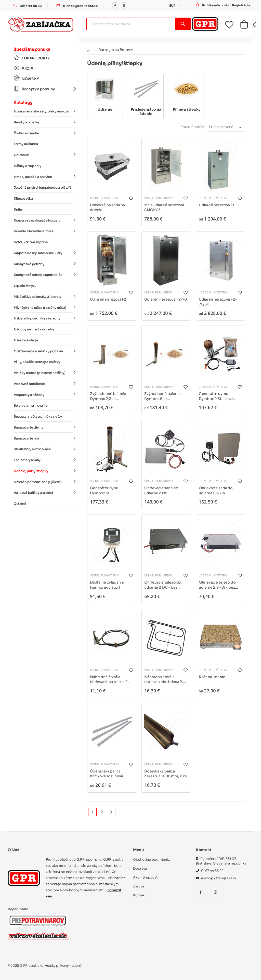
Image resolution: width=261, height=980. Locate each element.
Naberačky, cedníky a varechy (43, 318)
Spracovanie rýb (43, 438)
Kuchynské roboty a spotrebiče (43, 275)
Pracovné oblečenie (43, 384)
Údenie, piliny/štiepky (43, 471)
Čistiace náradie (43, 133)
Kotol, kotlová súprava (31, 242)
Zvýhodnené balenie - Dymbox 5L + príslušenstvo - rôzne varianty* (164, 396)
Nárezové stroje (26, 340)
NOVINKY (26, 79)
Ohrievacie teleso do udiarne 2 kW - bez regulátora (163, 585)
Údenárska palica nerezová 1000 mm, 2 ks (166, 774)
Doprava (140, 868)
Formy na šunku (26, 144)
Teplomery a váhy (43, 460)
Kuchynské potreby (43, 264)
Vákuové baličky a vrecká (43, 493)
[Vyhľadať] (183, 24)
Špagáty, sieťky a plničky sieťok (38, 417)
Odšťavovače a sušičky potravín (43, 351)
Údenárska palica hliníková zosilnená (107, 774)
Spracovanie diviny (43, 427)
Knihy (18, 210)
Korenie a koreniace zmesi (43, 231)
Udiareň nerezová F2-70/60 (218, 302)
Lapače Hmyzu (25, 286)
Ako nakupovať (145, 877)
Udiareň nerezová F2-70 (166, 299)
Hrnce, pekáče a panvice (43, 176)
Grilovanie (43, 155)
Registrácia (241, 5)
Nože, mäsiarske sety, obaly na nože (43, 111)
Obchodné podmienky (152, 860)
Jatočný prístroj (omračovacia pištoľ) (42, 188)
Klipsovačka (23, 199)
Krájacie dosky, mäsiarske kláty (43, 253)
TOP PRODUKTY (32, 58)
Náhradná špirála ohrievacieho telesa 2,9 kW (165, 680)
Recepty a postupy (43, 89)
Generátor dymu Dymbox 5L (105, 491)
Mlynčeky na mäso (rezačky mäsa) (43, 307)
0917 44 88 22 (31, 6)
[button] (244, 26)
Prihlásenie (211, 5)
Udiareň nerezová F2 (108, 299)
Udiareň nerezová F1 (217, 205)
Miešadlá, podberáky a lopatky (43, 296)
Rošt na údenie (212, 677)
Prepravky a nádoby (43, 394)
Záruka (139, 886)
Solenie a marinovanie (31, 406)
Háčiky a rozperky (28, 166)
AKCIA (23, 68)
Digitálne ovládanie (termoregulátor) (107, 585)
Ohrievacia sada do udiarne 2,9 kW (216, 491)
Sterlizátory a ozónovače (43, 449)
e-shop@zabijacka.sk (80, 6)
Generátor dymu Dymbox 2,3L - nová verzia (216, 396)
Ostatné (20, 504)
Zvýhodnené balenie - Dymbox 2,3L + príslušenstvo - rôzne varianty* (109, 396)
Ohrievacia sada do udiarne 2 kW (161, 491)
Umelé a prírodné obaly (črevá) (43, 482)
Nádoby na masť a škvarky (34, 329)
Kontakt (139, 895)
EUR (173, 5)
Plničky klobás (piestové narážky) (43, 373)
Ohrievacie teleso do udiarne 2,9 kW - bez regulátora (217, 585)
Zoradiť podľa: (192, 127)
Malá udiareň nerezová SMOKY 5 (164, 208)
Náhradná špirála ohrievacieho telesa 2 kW (109, 680)
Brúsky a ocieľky (43, 122)
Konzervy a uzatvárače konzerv (43, 220)
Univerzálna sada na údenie (107, 208)
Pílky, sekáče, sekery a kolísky (37, 362)
